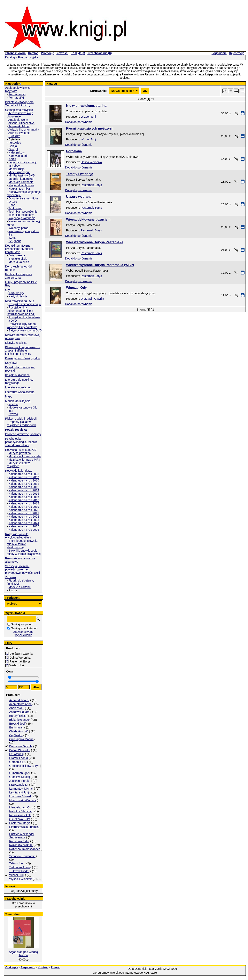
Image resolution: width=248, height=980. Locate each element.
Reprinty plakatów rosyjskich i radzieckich (21, 423)
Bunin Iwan (16, 727)
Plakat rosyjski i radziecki (21, 419)
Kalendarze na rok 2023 (24, 520)
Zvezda (13, 414)
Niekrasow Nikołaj (21, 815)
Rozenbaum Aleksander (25, 849)
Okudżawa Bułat (20, 819)
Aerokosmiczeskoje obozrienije (20, 115)
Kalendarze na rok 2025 (24, 526)
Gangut (13, 149)
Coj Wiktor (16, 735)
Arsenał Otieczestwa (22, 123)
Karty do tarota (18, 296)
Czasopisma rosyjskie (19, 110)
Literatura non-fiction (18, 387)
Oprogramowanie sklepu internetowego (118, 973)
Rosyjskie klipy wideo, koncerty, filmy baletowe (22, 326)
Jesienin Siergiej (20, 781)
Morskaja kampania (21, 182)
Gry (7, 290)
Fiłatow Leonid (18, 758)
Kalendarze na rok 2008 (24, 474)
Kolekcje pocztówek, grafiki (22, 358)
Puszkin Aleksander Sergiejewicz (22, 836)
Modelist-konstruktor (22, 179)
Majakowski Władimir (23, 800)
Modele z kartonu (20, 587)
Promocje (47, 53)
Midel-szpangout (19, 172)
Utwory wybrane (79, 197)
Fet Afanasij (17, 754)
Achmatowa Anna (20, 704)
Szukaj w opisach (22, 624)
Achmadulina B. (19, 700)
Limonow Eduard (20, 796)
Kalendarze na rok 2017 (24, 500)
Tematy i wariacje (80, 174)
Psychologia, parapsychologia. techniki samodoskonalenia (21, 442)
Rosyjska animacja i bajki (25, 304)
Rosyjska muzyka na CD (21, 450)
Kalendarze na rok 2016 (24, 497)
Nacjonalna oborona (21, 185)
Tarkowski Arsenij (20, 867)
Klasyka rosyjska (16, 343)
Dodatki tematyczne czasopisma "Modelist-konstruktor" (20, 249)
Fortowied (15, 143)
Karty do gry (16, 293)
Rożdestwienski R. (21, 845)
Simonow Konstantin (22, 856)
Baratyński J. (17, 716)
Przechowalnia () (100, 53)
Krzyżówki (12, 363)
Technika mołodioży (21, 215)
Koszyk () (78, 53)
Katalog (33, 53)
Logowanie (219, 53)
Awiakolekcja (17, 255)
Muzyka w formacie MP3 (24, 460)
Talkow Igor (17, 863)
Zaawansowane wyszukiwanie (23, 633)
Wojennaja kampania (22, 218)
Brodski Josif (17, 724)
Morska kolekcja (19, 262)
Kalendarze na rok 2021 (24, 513)
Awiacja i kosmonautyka (24, 130)
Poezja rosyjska (28, 57)
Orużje (13, 202)
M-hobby (14, 166)
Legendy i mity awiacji (23, 162)
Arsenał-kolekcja (19, 126)
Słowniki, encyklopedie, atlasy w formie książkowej (24, 552)
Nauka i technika (19, 189)
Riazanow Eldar (19, 841)
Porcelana (74, 151)
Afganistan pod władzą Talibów (24, 954)
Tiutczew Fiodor (19, 871)
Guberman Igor (19, 773)
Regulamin (28, 967)
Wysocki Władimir (21, 879)
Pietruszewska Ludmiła (24, 827)
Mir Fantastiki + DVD (22, 175)
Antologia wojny (18, 120)
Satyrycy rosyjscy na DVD (25, 330)
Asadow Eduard (19, 712)
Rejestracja (237, 53)
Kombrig (14, 404)
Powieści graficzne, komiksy (23, 434)
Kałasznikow (17, 153)
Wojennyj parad (19, 228)
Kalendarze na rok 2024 (24, 523)
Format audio (17, 94)
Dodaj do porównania (79, 122)
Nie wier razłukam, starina (86, 106)
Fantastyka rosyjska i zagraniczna (19, 276)
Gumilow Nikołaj (20, 777)
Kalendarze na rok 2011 (24, 484)
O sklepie (12, 967)
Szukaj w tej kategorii (25, 628)
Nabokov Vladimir (21, 811)
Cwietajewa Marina (21, 739)
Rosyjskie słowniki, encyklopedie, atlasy (18, 536)
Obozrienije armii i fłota (23, 198)
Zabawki (10, 577)
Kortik (12, 159)
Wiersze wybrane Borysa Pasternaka (95, 242)
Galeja (13, 146)
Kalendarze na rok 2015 (24, 494)
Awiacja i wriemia (19, 133)
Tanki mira (15, 208)
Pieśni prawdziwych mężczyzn (90, 128)
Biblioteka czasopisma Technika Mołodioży (19, 104)
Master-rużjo (17, 169)
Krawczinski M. (19, 785)
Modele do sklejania (18, 401)
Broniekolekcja (18, 259)
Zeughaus (15, 241)
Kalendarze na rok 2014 (24, 490)
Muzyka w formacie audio (25, 456)
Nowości (62, 53)
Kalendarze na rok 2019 (24, 507)
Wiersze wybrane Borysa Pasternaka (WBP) (100, 265)
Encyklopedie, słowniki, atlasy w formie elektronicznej (22, 544)
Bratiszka (15, 136)
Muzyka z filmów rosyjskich (18, 464)
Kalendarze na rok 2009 (24, 477)
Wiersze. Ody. (77, 288)
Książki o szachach (17, 375)
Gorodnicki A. (18, 762)
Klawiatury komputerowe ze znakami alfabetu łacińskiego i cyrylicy (23, 351)
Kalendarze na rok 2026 (24, 530)
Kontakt (43, 967)
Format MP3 (17, 98)
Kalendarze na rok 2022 (24, 517)
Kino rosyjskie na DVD (19, 301)
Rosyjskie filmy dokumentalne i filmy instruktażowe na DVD (21, 311)
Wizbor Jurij (17, 875)
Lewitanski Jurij (19, 792)
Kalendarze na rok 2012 (24, 487)
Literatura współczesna (20, 392)
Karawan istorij (18, 156)
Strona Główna (15, 53)
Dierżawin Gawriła (21, 746)
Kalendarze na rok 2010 (24, 480)
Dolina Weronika (20, 750)
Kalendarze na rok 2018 (24, 503)
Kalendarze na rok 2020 (24, 510)
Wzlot (12, 238)
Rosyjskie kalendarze (19, 471)
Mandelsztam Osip (21, 807)
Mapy (9, 396)
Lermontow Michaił (21, 789)
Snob (12, 205)
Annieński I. (17, 708)
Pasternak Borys (20, 823)
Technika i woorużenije (23, 212)
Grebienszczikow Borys (24, 766)
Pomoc (56, 967)
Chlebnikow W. (19, 731)
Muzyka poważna (20, 453)
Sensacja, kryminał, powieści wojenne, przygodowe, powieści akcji (22, 569)
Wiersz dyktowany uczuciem (88, 219)
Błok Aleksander (20, 720)
